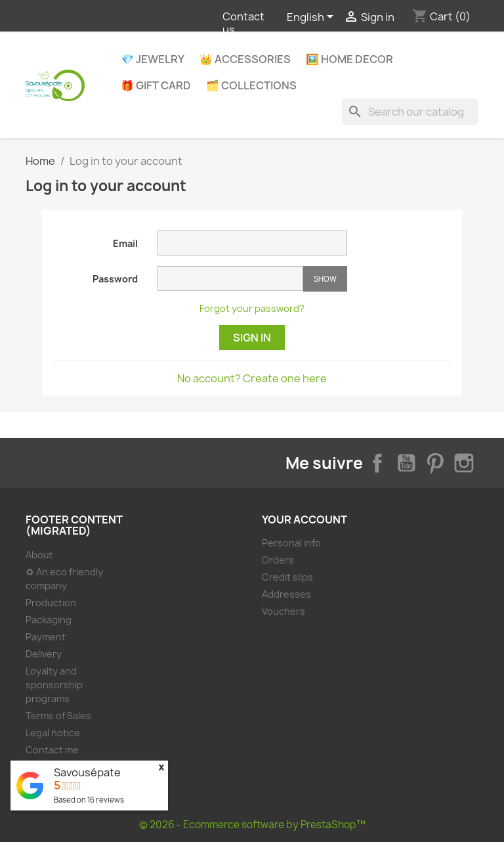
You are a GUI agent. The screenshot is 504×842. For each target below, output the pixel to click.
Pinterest (435, 463)
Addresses (286, 594)
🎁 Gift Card (156, 85)
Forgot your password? (252, 308)
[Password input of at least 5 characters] (230, 278)
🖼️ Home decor (349, 59)
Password (115, 279)
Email (125, 243)
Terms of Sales (58, 716)
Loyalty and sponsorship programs (54, 685)
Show (325, 279)
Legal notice (53, 733)
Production (51, 603)
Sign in (252, 338)
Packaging (49, 620)
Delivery (44, 654)
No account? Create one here (252, 378)
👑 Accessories (245, 59)
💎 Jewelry (153, 59)
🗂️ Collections (251, 85)
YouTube (406, 463)
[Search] (410, 112)
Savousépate (87, 772)
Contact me (52, 750)
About (39, 555)
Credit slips (287, 577)
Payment (46, 637)
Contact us (243, 23)
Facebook (377, 463)
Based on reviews (89, 800)
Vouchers (283, 611)
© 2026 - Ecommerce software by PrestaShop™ (252, 825)
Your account (304, 520)
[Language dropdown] (312, 18)
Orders (278, 560)
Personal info (291, 543)
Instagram (464, 463)
